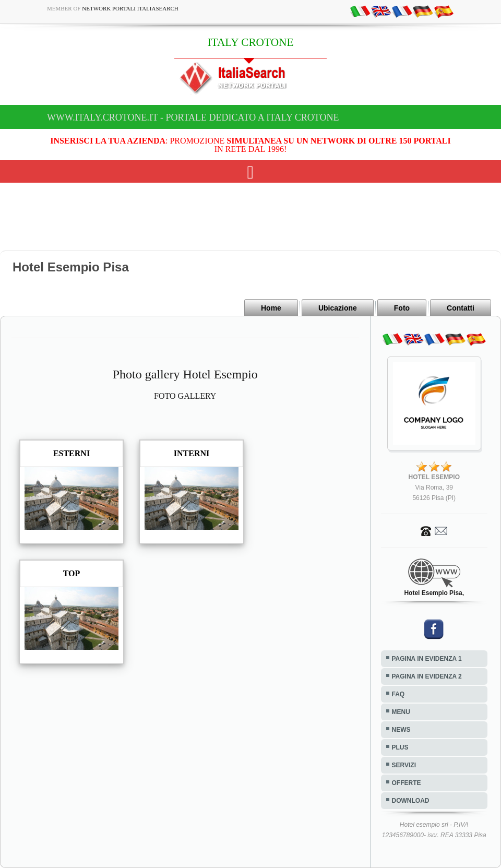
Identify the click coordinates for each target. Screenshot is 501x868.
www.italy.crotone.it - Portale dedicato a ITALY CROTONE (193, 117)
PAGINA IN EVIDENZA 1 (427, 659)
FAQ (398, 694)
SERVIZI (404, 765)
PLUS (400, 747)
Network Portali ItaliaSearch (130, 8)
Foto (402, 308)
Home (271, 308)
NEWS (401, 730)
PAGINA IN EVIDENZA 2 (427, 676)
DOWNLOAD (411, 801)
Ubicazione (338, 308)
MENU (401, 712)
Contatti (461, 308)
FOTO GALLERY (185, 396)
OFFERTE (407, 783)
